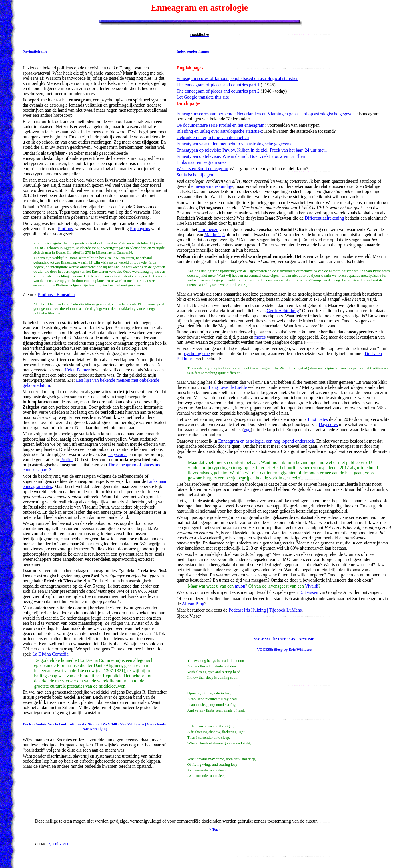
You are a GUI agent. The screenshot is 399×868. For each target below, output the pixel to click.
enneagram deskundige (212, 186)
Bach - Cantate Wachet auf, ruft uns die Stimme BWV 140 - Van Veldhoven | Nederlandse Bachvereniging (95, 726)
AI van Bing (193, 604)
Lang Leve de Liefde (228, 387)
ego (247, 430)
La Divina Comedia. (51, 654)
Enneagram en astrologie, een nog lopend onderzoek (266, 441)
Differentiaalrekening (324, 218)
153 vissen (308, 592)
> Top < (215, 829)
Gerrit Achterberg (283, 311)
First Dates (318, 419)
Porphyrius (140, 229)
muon (240, 586)
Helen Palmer (77, 370)
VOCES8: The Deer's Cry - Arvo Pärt (284, 639)
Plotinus (65, 229)
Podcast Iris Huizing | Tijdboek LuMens (265, 610)
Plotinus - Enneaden (56, 295)
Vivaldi (312, 586)
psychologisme (196, 354)
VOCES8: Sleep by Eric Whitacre (284, 649)
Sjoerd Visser (58, 844)
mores (260, 337)
